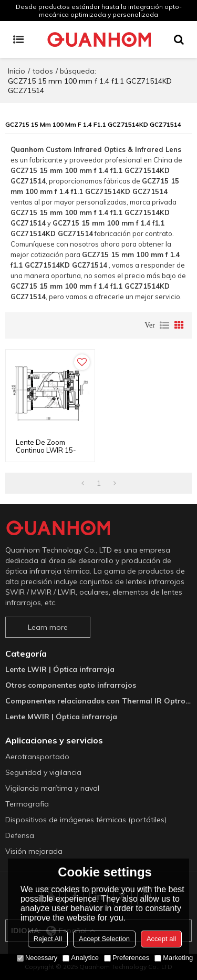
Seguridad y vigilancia (43, 772)
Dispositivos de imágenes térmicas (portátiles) (86, 820)
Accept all (161, 939)
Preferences (127, 958)
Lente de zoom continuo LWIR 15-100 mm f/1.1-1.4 (46, 450)
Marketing (174, 958)
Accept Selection (104, 939)
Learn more (48, 627)
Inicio (17, 71)
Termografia (27, 804)
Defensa (20, 835)
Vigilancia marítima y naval (52, 788)
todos (43, 71)
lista (164, 325)
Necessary (37, 958)
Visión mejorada (34, 851)
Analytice (81, 958)
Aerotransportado (37, 757)
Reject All (48, 939)
